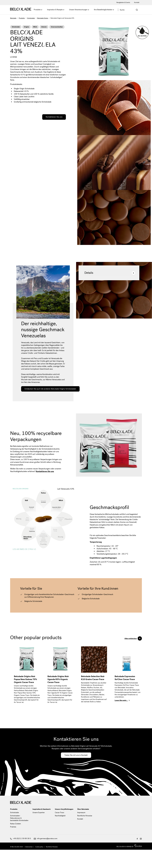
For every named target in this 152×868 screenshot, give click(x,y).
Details (110, 273)
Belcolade (13, 18)
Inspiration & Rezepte (55, 10)
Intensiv (44, 27)
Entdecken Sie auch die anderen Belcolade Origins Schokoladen (50, 389)
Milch (35, 27)
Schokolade (31, 18)
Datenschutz (29, 847)
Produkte (37, 10)
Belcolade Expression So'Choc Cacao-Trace (125, 678)
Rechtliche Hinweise (85, 816)
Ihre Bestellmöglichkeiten (103, 10)
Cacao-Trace (59, 813)
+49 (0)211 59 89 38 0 (20, 838)
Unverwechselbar (57, 27)
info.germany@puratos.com (46, 838)
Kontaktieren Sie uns (54, 117)
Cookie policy (39, 847)
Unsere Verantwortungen (78, 10)
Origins (26, 27)
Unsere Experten (39, 813)
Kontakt (137, 2)
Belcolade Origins (43, 18)
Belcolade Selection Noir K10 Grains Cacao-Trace (93, 678)
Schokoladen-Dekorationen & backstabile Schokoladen (19, 818)
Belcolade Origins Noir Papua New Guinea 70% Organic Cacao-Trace (25, 679)
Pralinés (13, 827)
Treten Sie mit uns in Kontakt (76, 755)
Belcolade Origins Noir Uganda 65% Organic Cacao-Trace (58, 679)
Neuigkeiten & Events (123, 2)
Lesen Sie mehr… (121, 700)
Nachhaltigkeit (60, 816)
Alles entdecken (133, 639)
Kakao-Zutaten (16, 824)
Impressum (81, 813)
